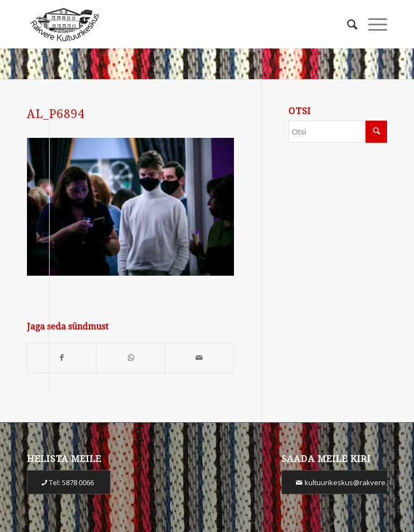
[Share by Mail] (199, 358)
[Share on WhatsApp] (130, 358)
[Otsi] (347, 24)
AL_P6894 (56, 114)
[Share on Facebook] (62, 358)
